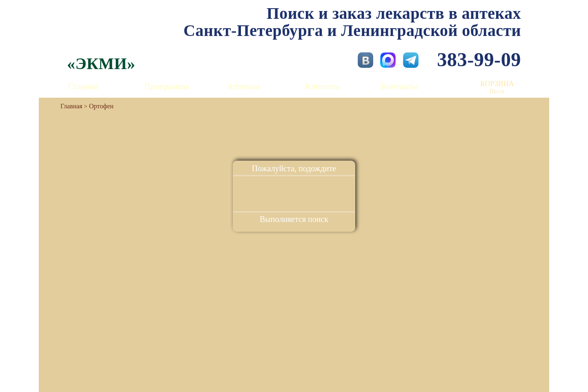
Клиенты (322, 86)
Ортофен (101, 106)
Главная (83, 86)
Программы (167, 86)
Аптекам (243, 86)
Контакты (400, 86)
